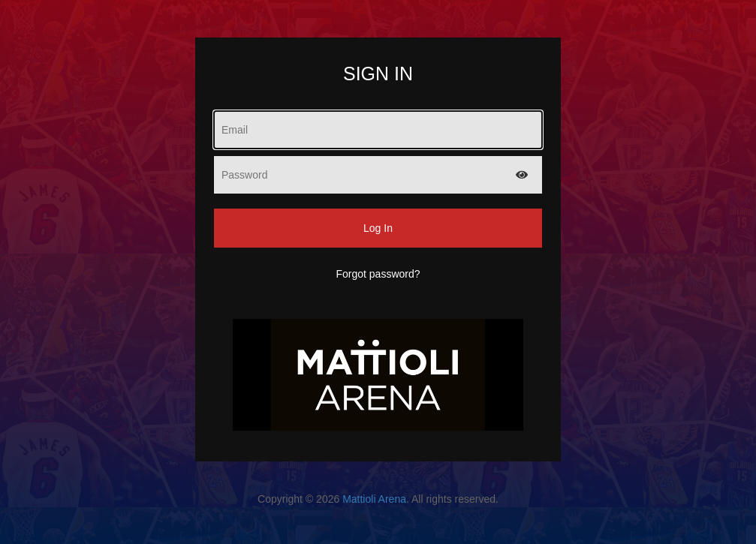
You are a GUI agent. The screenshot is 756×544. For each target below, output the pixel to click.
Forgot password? (378, 274)
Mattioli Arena (374, 499)
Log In (378, 228)
